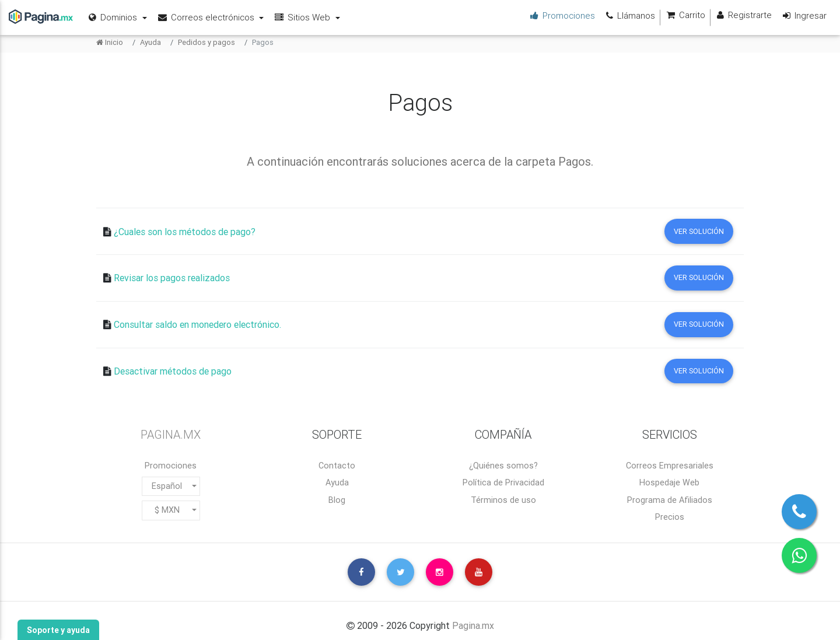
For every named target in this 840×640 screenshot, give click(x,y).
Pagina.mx (473, 625)
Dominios (114, 17)
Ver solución (699, 231)
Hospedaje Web (669, 482)
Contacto (337, 466)
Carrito (685, 15)
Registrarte (743, 15)
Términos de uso (503, 500)
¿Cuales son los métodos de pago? (185, 232)
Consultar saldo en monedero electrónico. (197, 325)
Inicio (110, 42)
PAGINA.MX (171, 434)
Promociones (171, 466)
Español (167, 486)
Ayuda (150, 42)
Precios (670, 517)
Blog (337, 500)
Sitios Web (303, 17)
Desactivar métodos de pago (173, 372)
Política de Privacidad (503, 482)
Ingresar (803, 15)
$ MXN (167, 510)
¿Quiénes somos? (503, 466)
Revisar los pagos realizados (172, 278)
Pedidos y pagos (206, 42)
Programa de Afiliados (670, 500)
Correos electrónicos (207, 17)
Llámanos (629, 15)
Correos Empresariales (670, 466)
